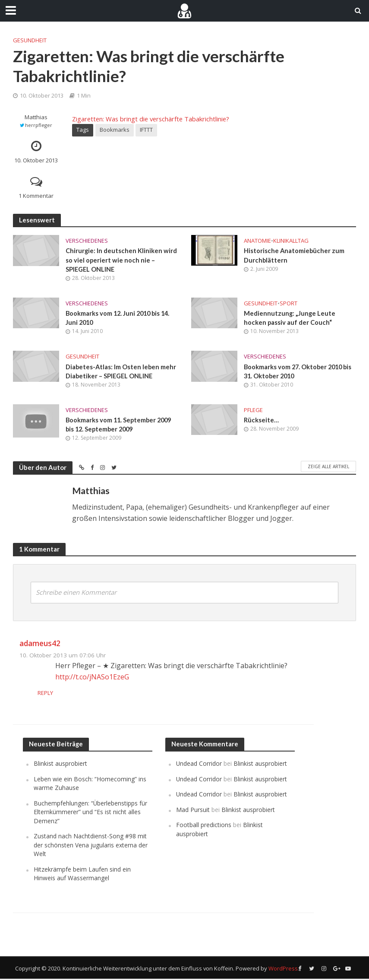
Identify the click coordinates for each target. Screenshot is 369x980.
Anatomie (257, 241)
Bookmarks (115, 130)
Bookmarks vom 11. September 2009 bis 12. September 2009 (120, 425)
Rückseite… (261, 421)
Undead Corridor (199, 765)
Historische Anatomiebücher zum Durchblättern (295, 255)
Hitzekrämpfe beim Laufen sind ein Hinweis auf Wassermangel (82, 874)
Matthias (36, 117)
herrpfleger (39, 125)
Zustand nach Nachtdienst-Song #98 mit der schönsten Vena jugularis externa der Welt (91, 846)
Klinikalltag (291, 241)
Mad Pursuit (193, 810)
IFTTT (146, 130)
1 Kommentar (36, 196)
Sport (289, 303)
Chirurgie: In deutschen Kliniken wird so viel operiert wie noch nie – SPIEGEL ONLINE (121, 260)
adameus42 (40, 644)
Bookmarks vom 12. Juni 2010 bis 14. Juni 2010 (120, 318)
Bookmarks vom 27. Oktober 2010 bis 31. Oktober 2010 (300, 372)
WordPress (283, 969)
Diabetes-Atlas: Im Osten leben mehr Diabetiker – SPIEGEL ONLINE (122, 372)
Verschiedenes (87, 241)
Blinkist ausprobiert (60, 765)
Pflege (253, 411)
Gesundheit (30, 40)
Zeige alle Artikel (328, 467)
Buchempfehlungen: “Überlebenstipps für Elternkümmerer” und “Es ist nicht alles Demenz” (90, 813)
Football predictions (204, 826)
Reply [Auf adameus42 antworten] (63, 694)
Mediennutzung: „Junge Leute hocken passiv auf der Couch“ (290, 318)
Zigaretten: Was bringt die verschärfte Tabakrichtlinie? (151, 119)
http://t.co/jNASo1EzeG (92, 678)
